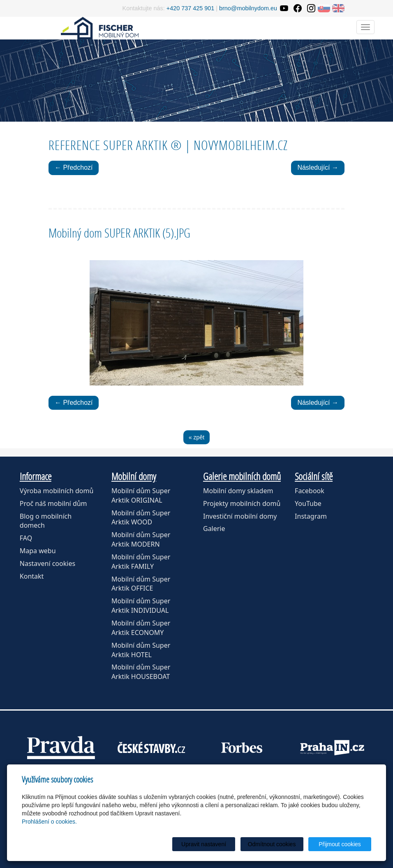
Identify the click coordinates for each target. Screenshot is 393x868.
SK (324, 8)
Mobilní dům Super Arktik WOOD (141, 518)
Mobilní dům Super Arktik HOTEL (141, 650)
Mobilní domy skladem (238, 491)
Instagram (311, 516)
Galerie (214, 529)
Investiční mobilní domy (240, 516)
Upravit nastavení (204, 844)
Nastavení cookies (47, 563)
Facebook (310, 491)
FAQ (26, 538)
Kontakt (32, 576)
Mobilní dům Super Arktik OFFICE (141, 584)
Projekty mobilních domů (242, 503)
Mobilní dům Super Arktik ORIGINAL (141, 495)
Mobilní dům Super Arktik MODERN (141, 539)
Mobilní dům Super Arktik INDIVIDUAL (141, 606)
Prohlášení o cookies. (49, 822)
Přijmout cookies (340, 844)
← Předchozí (74, 167)
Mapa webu (38, 551)
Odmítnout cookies (272, 844)
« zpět (196, 437)
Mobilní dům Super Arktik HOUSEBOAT (141, 672)
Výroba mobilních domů (57, 491)
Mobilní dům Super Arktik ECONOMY (141, 628)
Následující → (318, 167)
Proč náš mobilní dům (53, 503)
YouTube (308, 503)
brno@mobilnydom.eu (248, 8)
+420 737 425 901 (190, 8)
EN (338, 8)
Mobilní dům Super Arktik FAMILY (141, 562)
